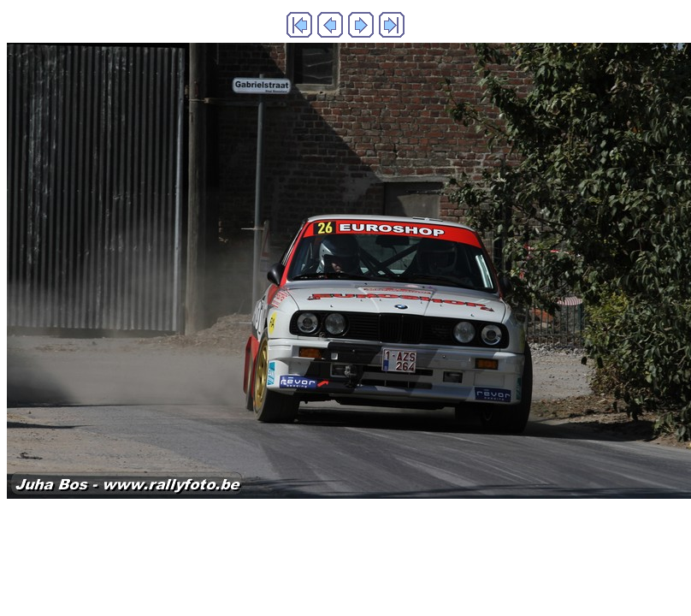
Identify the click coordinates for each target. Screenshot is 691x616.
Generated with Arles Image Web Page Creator (345, 534)
